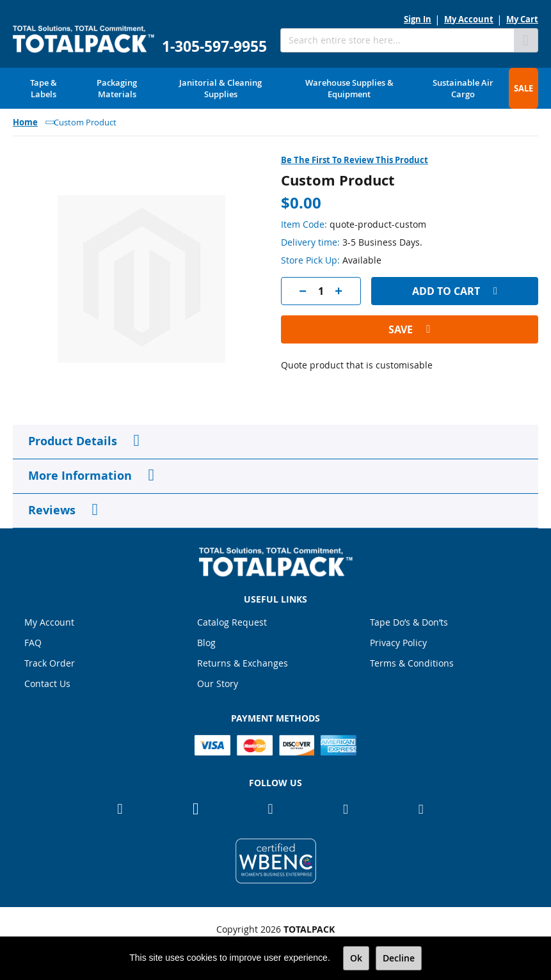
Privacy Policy (398, 643)
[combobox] (397, 40)
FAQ (33, 643)
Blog (206, 643)
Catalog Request (232, 622)
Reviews (52, 510)
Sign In (418, 19)
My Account (469, 19)
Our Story (218, 684)
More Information (80, 476)
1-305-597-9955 (214, 46)
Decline (399, 958)
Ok (356, 958)
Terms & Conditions (412, 663)
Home (25, 122)
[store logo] (84, 39)
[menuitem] (44, 88)
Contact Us (47, 684)
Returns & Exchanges (243, 663)
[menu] (275, 88)
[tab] (275, 442)
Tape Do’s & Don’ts (409, 622)
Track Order (50, 663)
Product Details (73, 441)
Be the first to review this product (355, 160)
